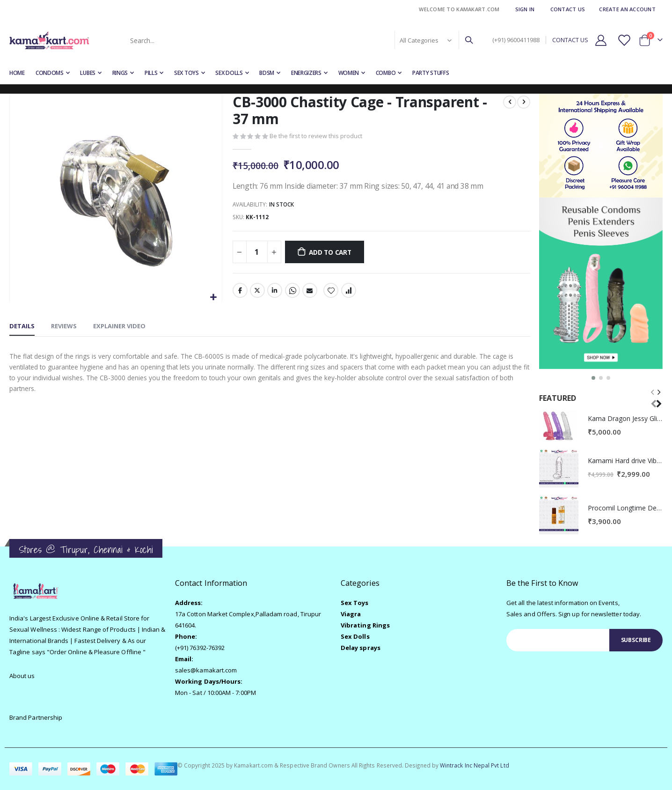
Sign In (525, 9)
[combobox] (301, 40)
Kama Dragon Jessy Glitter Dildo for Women (625, 418)
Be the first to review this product (316, 137)
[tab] (22, 327)
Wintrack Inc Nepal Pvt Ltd (475, 765)
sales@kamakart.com (206, 670)
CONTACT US (570, 40)
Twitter (257, 292)
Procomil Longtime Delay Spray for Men (625, 508)
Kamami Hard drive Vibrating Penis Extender (625, 461)
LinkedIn (275, 292)
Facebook (240, 292)
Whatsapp (292, 292)
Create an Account (627, 9)
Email (309, 292)
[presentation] (658, 398)
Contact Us (568, 9)
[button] (213, 298)
